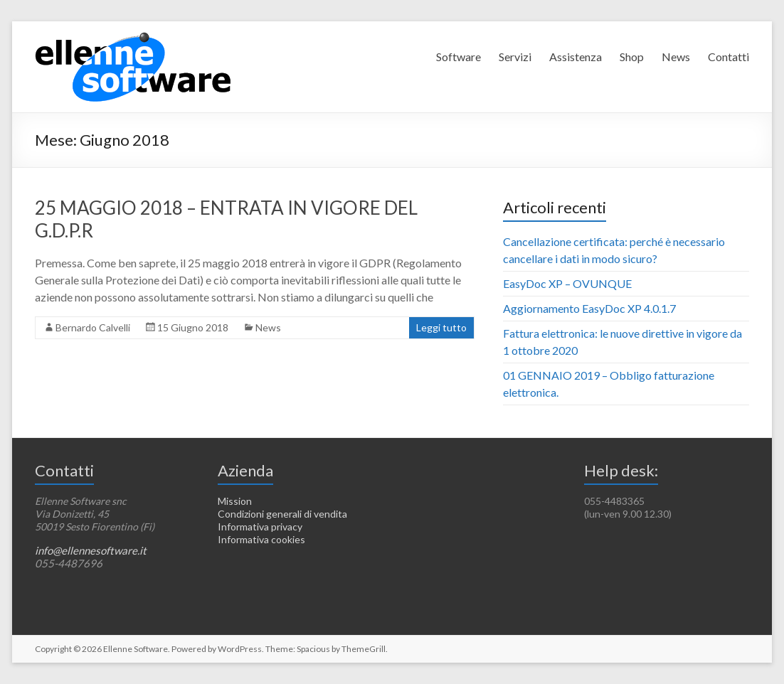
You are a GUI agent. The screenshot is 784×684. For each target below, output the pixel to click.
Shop (632, 57)
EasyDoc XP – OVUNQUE (567, 283)
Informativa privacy (260, 527)
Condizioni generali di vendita (282, 514)
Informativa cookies (261, 539)
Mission (235, 501)
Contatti (729, 57)
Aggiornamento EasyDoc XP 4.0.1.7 (589, 308)
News (676, 57)
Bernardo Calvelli (93, 327)
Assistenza (576, 57)
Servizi (515, 57)
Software (459, 57)
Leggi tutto (441, 327)
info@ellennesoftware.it (91, 550)
